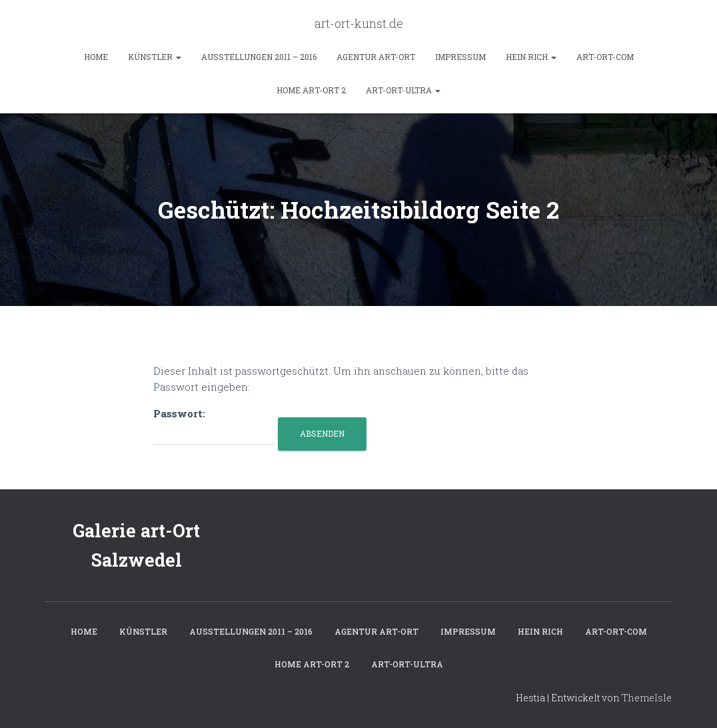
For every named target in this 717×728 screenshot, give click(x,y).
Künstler (155, 57)
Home (96, 57)
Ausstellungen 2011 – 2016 (259, 57)
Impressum (460, 57)
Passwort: (214, 426)
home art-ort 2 (311, 90)
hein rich (531, 57)
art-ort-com (605, 57)
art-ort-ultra (403, 90)
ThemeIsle (647, 698)
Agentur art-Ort (376, 57)
